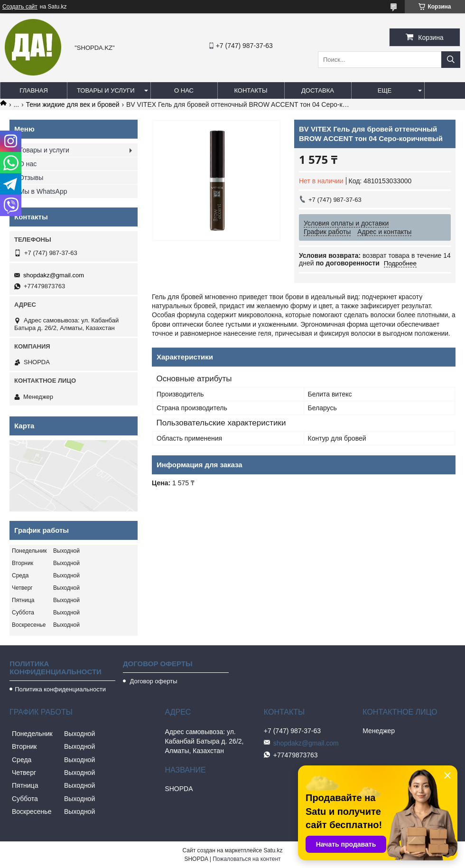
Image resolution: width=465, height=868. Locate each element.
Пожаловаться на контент (246, 859)
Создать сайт (20, 7)
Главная (34, 90)
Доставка (318, 90)
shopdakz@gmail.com (54, 275)
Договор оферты (153, 681)
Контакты (251, 90)
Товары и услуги (106, 90)
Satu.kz (273, 850)
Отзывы (31, 178)
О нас (184, 90)
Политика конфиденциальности (60, 689)
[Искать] (451, 60)
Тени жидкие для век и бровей (73, 104)
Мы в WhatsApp (43, 191)
